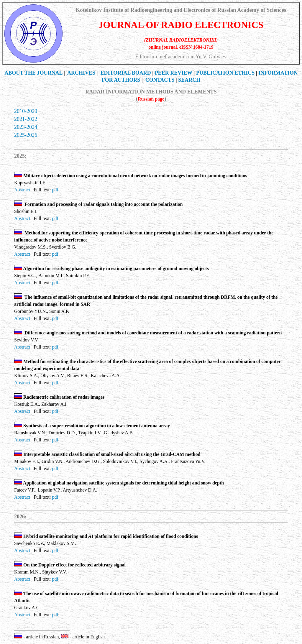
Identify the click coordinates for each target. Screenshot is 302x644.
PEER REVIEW (174, 73)
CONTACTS (160, 80)
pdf (55, 190)
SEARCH (189, 80)
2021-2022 (26, 119)
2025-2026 (26, 135)
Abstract (22, 190)
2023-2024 (26, 127)
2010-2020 (26, 111)
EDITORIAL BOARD (126, 73)
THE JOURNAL (33, 73)
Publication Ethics (225, 73)
